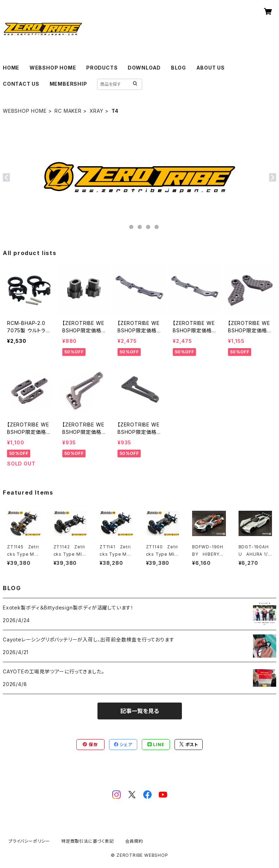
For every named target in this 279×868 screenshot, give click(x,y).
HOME (11, 68)
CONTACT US (21, 84)
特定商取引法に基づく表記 (88, 841)
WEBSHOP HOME (53, 68)
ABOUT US (211, 68)
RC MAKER (68, 111)
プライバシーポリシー (29, 841)
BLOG (179, 68)
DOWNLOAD (144, 68)
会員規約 (134, 841)
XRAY (97, 111)
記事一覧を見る (140, 711)
